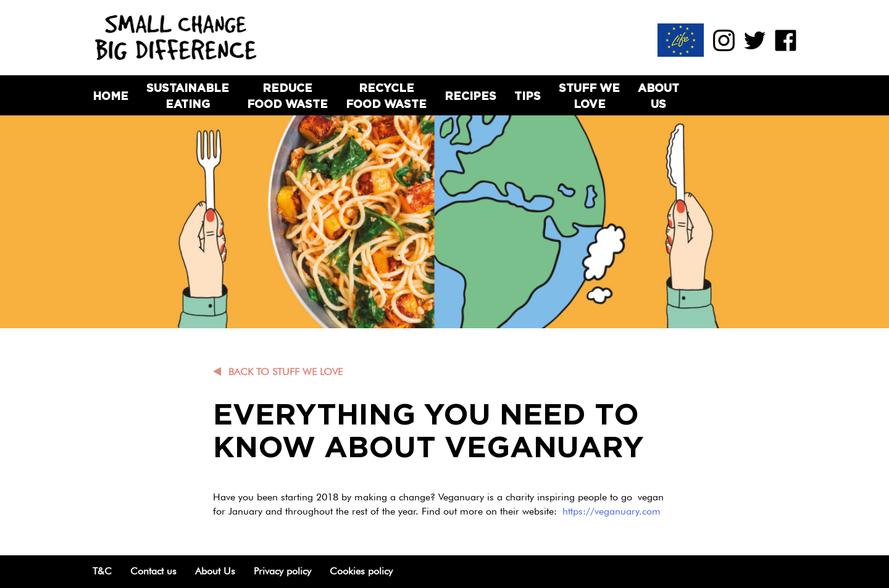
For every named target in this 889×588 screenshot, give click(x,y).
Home (111, 96)
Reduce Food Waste (287, 96)
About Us (658, 96)
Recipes (470, 96)
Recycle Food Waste (386, 96)
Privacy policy (282, 571)
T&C (102, 571)
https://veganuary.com (611, 511)
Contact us (153, 571)
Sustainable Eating (188, 96)
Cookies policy (361, 571)
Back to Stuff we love (286, 372)
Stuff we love (589, 96)
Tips (528, 96)
